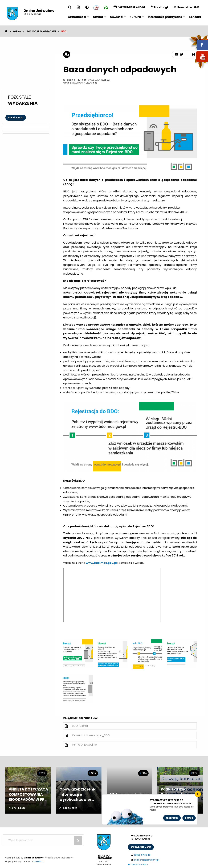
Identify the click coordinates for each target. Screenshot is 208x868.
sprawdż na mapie (141, 847)
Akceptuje (172, 818)
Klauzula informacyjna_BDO (91, 735)
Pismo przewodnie (84, 745)
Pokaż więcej (16, 118)
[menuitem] (78, 17)
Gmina (98, 17)
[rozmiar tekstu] (67, 54)
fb (198, 42)
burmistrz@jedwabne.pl (147, 860)
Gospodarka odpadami (41, 31)
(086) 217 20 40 (142, 855)
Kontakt (195, 17)
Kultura (135, 17)
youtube (198, 62)
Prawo (189, 818)
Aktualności (77, 17)
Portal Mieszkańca (129, 7)
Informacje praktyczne (165, 17)
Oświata (116, 17)
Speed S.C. (38, 861)
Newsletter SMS (186, 7)
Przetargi (159, 7)
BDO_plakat (80, 726)
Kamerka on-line (138, 865)
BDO (64, 31)
